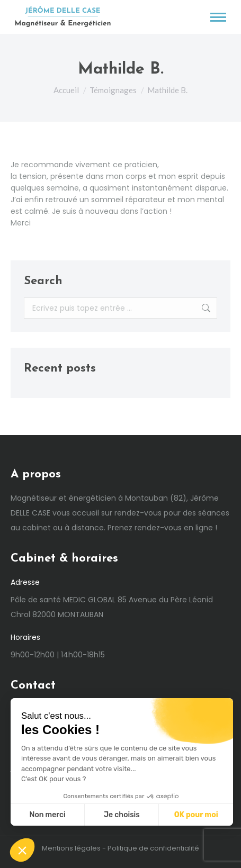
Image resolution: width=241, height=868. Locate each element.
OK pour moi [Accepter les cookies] (196, 815)
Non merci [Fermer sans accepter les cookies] (47, 815)
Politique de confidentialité (153, 848)
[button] (22, 850)
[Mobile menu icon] (218, 17)
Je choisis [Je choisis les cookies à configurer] (122, 815)
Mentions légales (71, 848)
